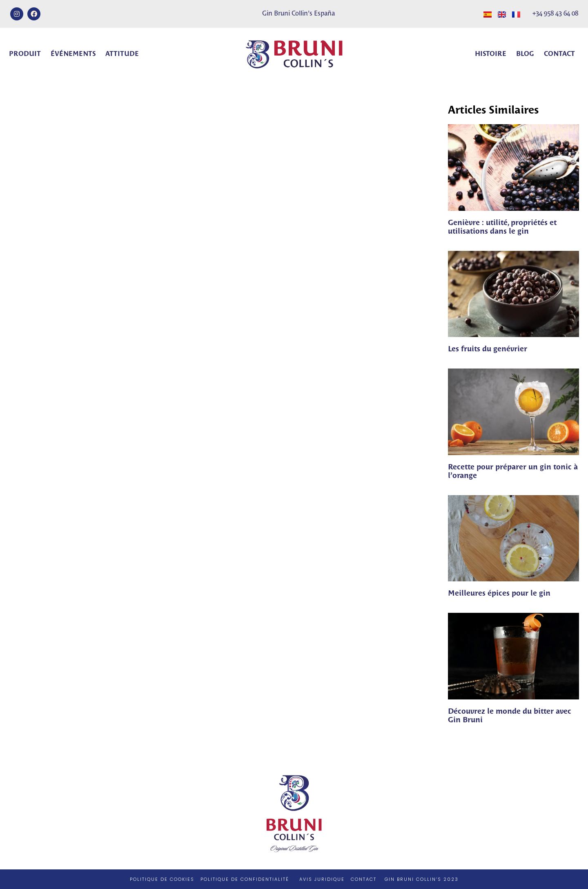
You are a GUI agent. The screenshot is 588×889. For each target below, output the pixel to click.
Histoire (491, 54)
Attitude (122, 54)
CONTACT (364, 879)
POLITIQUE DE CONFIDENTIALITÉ (245, 879)
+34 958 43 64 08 (555, 14)
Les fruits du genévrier (488, 349)
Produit (25, 54)
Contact (559, 54)
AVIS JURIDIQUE (322, 879)
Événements (73, 54)
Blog (525, 54)
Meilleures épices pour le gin (499, 594)
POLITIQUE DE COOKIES (162, 879)
